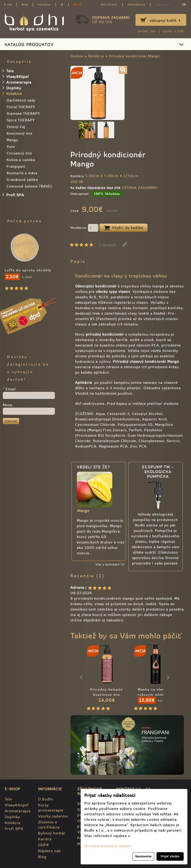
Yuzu (11, 147)
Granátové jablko (22, 180)
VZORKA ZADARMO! (140, 188)
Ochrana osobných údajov (108, 846)
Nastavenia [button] (143, 856)
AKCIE (77, 4)
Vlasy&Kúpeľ (16, 76)
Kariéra (45, 839)
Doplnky (12, 88)
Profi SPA (13, 195)
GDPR (43, 845)
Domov (77, 56)
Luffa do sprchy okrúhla (28, 270)
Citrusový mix (19, 153)
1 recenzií (107, 245)
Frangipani (16, 166)
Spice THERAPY (21, 120)
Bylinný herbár (52, 833)
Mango (13, 140)
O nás (8, 4)
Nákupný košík (165, 20)
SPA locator (109, 4)
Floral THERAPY (21, 107)
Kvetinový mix (20, 133)
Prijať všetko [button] (170, 856)
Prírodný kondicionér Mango (135, 56)
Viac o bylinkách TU (110, 564)
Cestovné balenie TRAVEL (30, 186)
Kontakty (44, 4)
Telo (8, 71)
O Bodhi (46, 799)
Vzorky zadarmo (53, 816)
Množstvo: (84, 228)
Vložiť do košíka (124, 228)
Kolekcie (96, 56)
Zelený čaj (16, 127)
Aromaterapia (17, 82)
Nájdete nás (49, 851)
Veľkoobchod (136, 4)
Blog (25, 4)
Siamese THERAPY (23, 113)
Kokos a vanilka (21, 160)
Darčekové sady (21, 100)
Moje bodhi (163, 4)
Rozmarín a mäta (22, 173)
